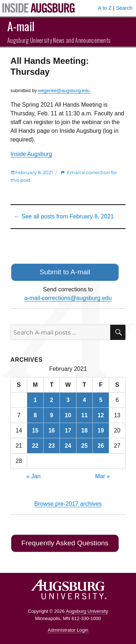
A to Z (105, 8)
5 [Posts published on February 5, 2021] (101, 400)
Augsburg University (87, 611)
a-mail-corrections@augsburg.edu (68, 298)
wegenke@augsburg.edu (64, 91)
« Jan (34, 476)
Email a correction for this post (64, 176)
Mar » (102, 476)
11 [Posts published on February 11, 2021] (85, 415)
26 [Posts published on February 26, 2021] (101, 446)
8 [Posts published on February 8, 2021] (35, 415)
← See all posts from (64, 216)
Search (124, 8)
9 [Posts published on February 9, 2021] (52, 415)
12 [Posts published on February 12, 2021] (101, 415)
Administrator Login (68, 630)
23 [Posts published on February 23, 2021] (51, 446)
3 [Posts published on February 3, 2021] (68, 400)
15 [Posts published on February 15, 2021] (35, 430)
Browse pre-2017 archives (68, 504)
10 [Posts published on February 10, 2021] (68, 415)
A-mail (21, 26)
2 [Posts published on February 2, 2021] (52, 400)
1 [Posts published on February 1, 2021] (35, 400)
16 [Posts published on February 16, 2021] (51, 430)
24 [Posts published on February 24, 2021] (68, 446)
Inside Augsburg (31, 154)
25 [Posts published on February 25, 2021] (85, 446)
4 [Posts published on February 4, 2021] (84, 400)
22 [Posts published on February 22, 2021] (35, 446)
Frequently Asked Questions (65, 543)
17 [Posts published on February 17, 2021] (68, 430)
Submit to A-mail (65, 272)
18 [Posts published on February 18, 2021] (85, 430)
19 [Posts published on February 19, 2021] (101, 430)
